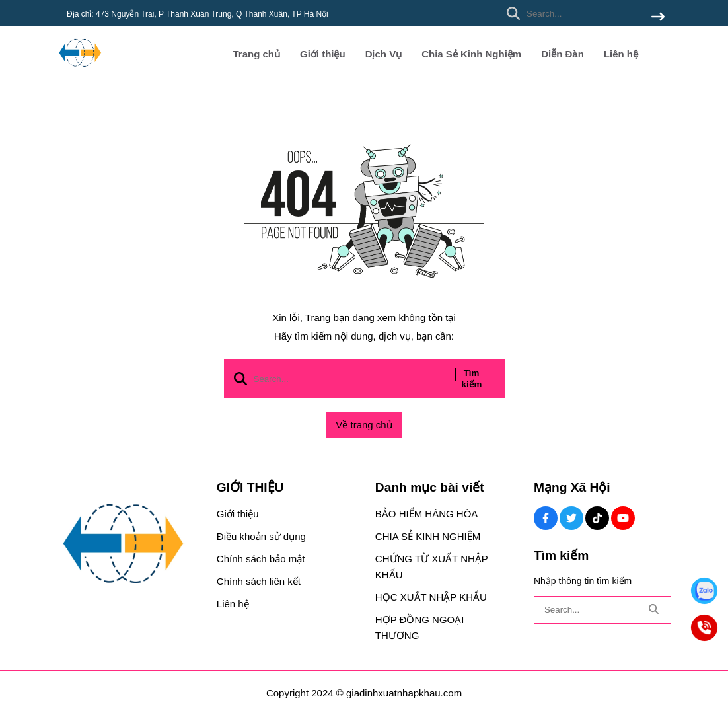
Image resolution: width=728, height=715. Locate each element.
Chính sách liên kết (259, 581)
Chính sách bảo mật (261, 559)
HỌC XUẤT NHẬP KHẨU (431, 597)
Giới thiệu (323, 54)
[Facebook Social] (546, 518)
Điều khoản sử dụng (261, 536)
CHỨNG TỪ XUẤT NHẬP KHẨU (432, 567)
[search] (582, 13)
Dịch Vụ (384, 54)
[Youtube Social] (623, 518)
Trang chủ (256, 54)
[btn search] (658, 18)
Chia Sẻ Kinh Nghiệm (471, 54)
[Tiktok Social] (597, 518)
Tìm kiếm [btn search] (472, 379)
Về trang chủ (364, 425)
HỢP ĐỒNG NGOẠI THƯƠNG (420, 627)
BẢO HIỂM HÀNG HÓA (427, 514)
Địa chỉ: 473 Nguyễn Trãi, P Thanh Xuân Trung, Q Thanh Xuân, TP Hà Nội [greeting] (198, 14)
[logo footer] (128, 545)
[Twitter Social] (571, 518)
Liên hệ (621, 54)
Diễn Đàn (563, 54)
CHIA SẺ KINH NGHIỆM (428, 536)
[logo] (80, 72)
